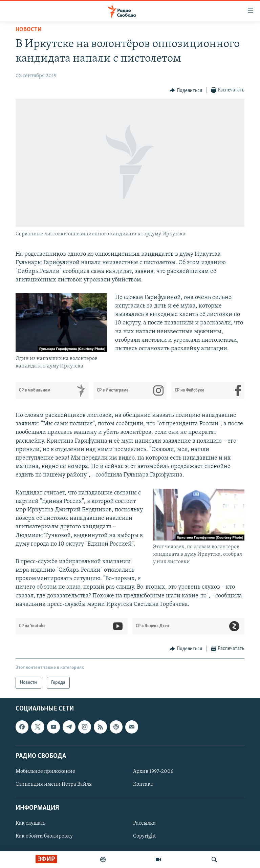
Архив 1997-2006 (153, 771)
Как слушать (30, 823)
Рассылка (144, 823)
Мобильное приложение (45, 771)
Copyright (144, 837)
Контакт (143, 784)
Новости (29, 30)
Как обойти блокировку (44, 837)
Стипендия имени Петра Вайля (54, 784)
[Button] (186, 90)
